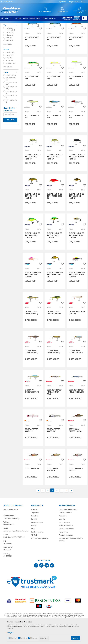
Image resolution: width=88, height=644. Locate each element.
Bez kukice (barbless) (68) (10, 52)
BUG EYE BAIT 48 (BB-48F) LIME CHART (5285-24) (33, 258)
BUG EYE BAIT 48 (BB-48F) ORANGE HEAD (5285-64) (77, 258)
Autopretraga (57, 30)
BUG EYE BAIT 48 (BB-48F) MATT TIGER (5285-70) (55, 258)
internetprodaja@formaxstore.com (16, 554)
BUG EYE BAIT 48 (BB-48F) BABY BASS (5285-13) (33, 180)
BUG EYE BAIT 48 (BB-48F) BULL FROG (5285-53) (33, 219)
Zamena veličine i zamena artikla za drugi (71, 562)
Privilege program (38, 555)
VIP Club (34, 558)
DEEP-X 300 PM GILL (32, 491)
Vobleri (28, 56)
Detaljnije (10, 633)
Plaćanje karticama (66, 548)
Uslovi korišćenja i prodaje (68, 532)
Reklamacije (63, 555)
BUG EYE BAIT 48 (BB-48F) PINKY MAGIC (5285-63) (33, 297)
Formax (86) (9, 83)
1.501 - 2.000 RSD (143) (11, 111)
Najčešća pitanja (37, 545)
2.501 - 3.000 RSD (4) (11, 120)
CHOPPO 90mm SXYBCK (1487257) (32, 414)
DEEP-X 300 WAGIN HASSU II (76, 492)
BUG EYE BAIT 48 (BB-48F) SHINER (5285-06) (55, 297)
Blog (33, 552)
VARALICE (8, 38)
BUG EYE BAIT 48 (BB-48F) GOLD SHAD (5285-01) (77, 219)
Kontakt (34, 542)
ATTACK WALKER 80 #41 (54, 139)
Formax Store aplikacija (40, 561)
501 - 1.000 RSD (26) (11, 102)
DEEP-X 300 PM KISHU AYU (53, 492)
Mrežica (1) (9, 63)
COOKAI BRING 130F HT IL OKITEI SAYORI (76, 414)
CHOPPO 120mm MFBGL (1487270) (31, 335)
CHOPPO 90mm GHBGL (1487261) (31, 375)
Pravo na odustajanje (67, 552)
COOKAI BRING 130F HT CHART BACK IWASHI (54, 415)
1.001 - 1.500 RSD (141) (11, 106)
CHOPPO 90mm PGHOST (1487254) (76, 375)
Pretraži (10, 143)
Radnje (34, 548)
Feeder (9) (9, 61)
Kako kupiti (63, 539)
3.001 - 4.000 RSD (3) (11, 124)
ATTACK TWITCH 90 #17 (76, 61)
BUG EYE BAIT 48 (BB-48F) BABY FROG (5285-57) (55, 180)
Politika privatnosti (66, 535)
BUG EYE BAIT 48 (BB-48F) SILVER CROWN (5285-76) (77, 297)
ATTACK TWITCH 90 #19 (54, 100)
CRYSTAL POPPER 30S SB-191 (53, 453)
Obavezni (13, 638)
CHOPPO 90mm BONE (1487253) (77, 335)
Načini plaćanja (64, 545)
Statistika (23, 638)
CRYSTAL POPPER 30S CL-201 (31, 453)
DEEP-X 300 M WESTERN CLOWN (75, 453)
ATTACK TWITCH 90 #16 (54, 61)
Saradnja (35, 539)
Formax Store (6, 24)
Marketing (34, 638)
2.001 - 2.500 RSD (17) (11, 115)
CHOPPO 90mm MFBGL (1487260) (53, 375)
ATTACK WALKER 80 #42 (76, 139)
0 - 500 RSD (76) (11, 98)
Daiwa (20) (9, 81)
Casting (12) (10, 55)
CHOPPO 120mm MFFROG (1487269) (54, 335)
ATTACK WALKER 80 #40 (32, 139)
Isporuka (62, 542)
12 (66, 513)
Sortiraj (67, 30)
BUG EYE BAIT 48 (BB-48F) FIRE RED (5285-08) (55, 219)
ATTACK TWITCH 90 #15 (32, 61)
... (62, 513)
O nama (34, 532)
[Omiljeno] (83, 2)
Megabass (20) (10, 86)
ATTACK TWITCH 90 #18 (32, 100)
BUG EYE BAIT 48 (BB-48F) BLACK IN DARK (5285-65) (77, 180)
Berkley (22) (9, 78)
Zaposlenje (35, 535)
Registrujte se (74, 2)
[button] (85, 18)
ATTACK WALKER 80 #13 (76, 100)
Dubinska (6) (10, 58)
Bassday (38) (10, 75)
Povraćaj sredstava (66, 558)
